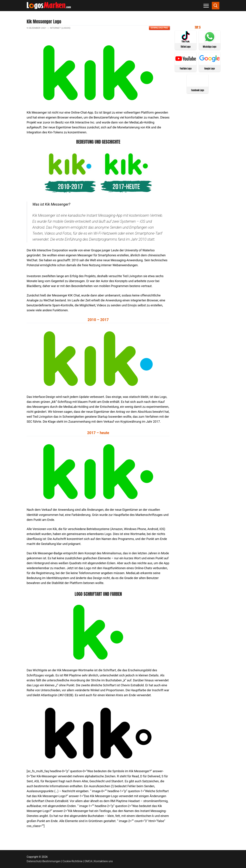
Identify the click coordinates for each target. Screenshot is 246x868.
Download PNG (159, 28)
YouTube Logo (186, 69)
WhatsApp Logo (210, 47)
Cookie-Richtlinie (73, 861)
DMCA (88, 861)
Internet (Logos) (60, 28)
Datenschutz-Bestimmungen (44, 861)
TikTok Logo (186, 47)
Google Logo (210, 69)
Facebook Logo (198, 90)
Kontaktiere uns (103, 861)
